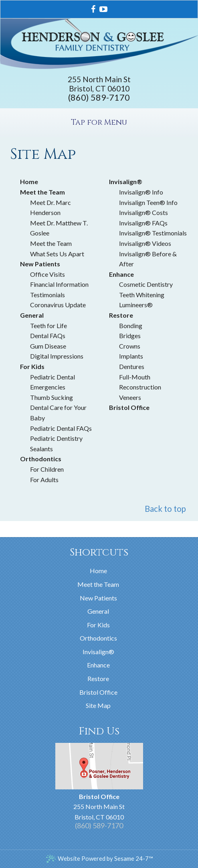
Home (98, 571)
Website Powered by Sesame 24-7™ (99, 859)
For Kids (98, 625)
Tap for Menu (99, 122)
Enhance (98, 665)
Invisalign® (98, 652)
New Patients (98, 598)
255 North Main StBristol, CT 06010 (99, 84)
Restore (98, 678)
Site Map (98, 705)
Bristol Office (98, 692)
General (98, 611)
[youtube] (103, 8)
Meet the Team (98, 584)
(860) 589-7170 (99, 97)
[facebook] (93, 8)
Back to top (165, 509)
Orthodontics (98, 638)
